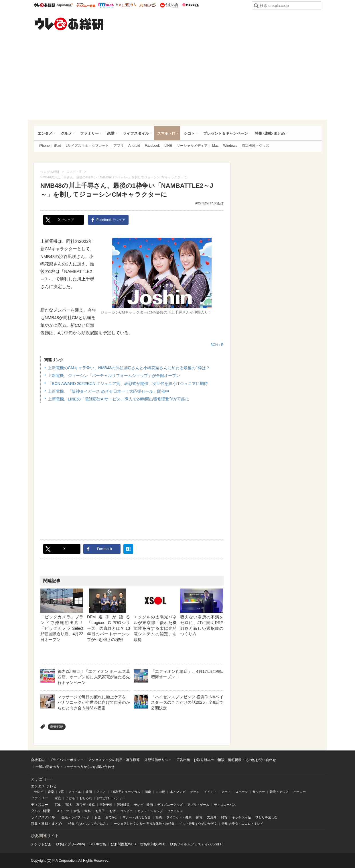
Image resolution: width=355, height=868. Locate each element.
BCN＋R (217, 345)
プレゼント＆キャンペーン (226, 133)
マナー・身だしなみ (137, 817)
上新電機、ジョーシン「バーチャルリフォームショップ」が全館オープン (114, 376)
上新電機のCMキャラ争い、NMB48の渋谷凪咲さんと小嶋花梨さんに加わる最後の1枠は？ (129, 368)
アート (226, 792)
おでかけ (112, 817)
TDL (58, 805)
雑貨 (224, 817)
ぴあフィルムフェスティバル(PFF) (197, 844)
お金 (98, 817)
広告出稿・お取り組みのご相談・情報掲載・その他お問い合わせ (226, 760)
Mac (215, 146)
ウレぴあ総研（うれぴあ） (69, 24)
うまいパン (148, 5)
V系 (61, 792)
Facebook (152, 146)
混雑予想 (106, 805)
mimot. (106, 5)
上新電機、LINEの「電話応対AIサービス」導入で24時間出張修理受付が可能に (119, 399)
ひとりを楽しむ (266, 817)
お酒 (113, 811)
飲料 (88, 811)
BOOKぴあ (98, 844)
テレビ (39, 792)
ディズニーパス (225, 805)
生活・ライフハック (76, 817)
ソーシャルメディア (192, 146)
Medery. (191, 5)
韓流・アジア (279, 792)
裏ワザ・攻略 (86, 805)
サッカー (259, 792)
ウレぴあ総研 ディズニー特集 (86, 5)
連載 (45, 824)
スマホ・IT (166, 133)
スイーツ (63, 811)
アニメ (101, 792)
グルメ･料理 (40, 811)
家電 (199, 817)
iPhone (44, 146)
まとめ (57, 824)
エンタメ (45, 133)
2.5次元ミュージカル (125, 792)
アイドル (75, 792)
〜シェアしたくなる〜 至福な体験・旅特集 (144, 824)
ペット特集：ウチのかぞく (198, 824)
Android (134, 146)
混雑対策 (123, 805)
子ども (70, 798)
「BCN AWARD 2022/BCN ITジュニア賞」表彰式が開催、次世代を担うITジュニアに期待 (128, 384)
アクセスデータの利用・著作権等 (114, 760)
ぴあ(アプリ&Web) (70, 844)
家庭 (58, 798)
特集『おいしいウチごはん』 (89, 824)
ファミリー (89, 133)
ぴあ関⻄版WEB (123, 844)
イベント (210, 792)
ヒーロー (299, 792)
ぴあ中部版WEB (153, 844)
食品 (77, 811)
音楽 (51, 792)
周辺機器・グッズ (255, 146)
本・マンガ (178, 792)
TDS (68, 805)
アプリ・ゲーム (198, 805)
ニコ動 (160, 792)
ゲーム (195, 792)
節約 (159, 817)
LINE (168, 146)
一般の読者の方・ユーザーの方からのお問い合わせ (75, 767)
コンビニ (127, 811)
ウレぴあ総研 (45, 5)
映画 (89, 792)
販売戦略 (57, 727)
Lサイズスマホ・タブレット (87, 146)
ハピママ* (65, 5)
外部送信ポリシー (158, 760)
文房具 (212, 817)
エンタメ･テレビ (44, 786)
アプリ (119, 146)
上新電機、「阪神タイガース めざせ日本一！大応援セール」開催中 (109, 391)
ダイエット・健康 (179, 817)
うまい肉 (169, 5)
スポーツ (242, 792)
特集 (34, 824)
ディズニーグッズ (170, 805)
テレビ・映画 (143, 805)
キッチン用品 (241, 817)
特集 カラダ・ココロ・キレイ (242, 824)
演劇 (148, 792)
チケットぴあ (41, 844)
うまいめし (126, 5)
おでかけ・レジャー (111, 798)
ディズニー (40, 805)
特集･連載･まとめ (270, 133)
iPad (58, 146)
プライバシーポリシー (66, 760)
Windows (230, 146)
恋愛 (111, 133)
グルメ (66, 133)
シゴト (189, 133)
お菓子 (100, 811)
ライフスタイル (136, 133)
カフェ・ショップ (150, 811)
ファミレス (175, 811)
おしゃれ (86, 798)
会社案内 (38, 760)
